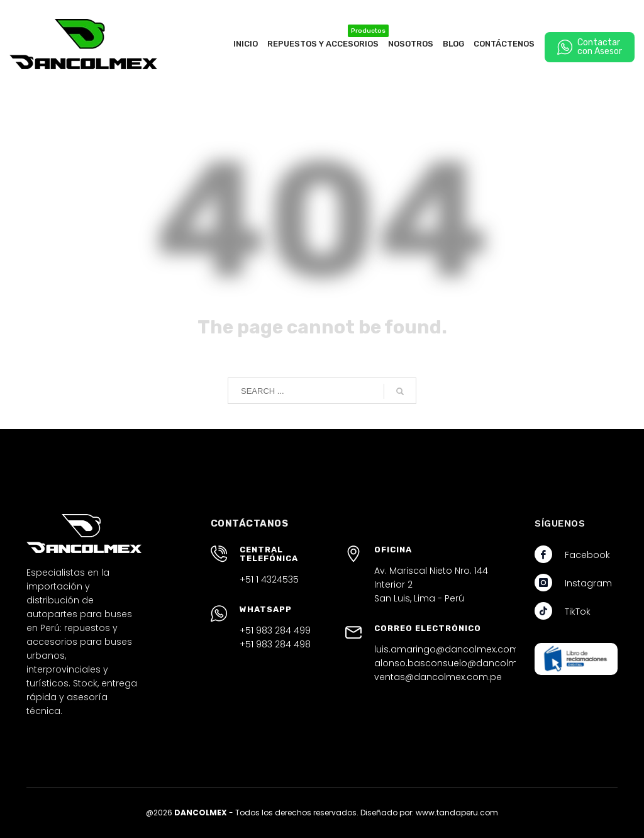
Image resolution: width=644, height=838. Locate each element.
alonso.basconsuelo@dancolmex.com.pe (469, 663)
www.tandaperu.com (457, 813)
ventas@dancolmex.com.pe (438, 677)
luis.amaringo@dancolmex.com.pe (453, 649)
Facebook (587, 555)
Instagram (588, 583)
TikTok (578, 612)
